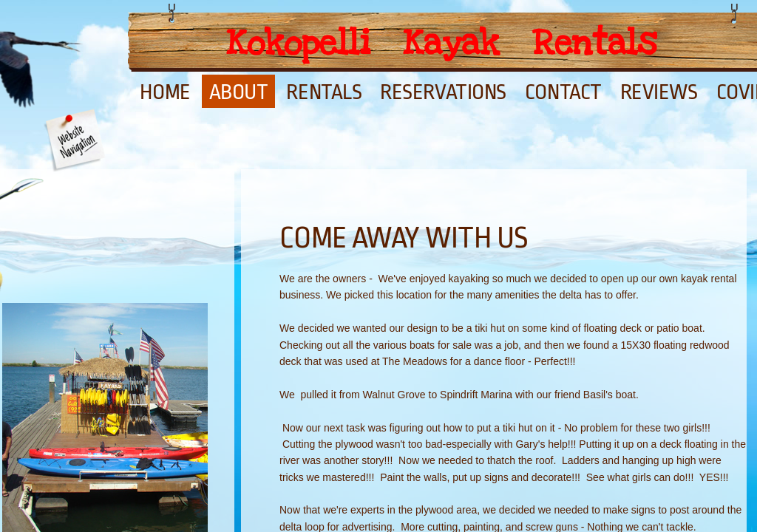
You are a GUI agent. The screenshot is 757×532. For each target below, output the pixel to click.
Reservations (443, 92)
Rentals (324, 92)
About (239, 92)
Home (165, 92)
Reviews (659, 92)
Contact (563, 92)
